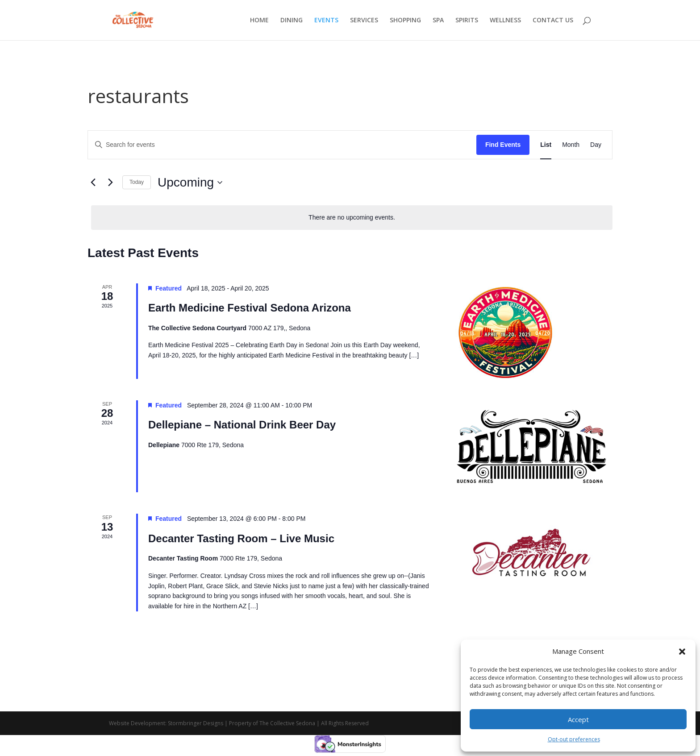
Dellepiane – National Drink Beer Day (242, 425)
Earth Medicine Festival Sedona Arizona (250, 308)
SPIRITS (467, 21)
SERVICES (364, 21)
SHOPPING (405, 21)
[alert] (352, 218)
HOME (259, 21)
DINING (292, 21)
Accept (578, 719)
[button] (682, 652)
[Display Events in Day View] (596, 145)
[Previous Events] (93, 183)
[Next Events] (110, 183)
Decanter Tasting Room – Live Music (241, 538)
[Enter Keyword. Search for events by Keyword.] (282, 145)
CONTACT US (553, 21)
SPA (438, 21)
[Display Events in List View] (546, 145)
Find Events (503, 145)
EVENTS (326, 21)
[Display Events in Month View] (571, 145)
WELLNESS (505, 21)
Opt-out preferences (574, 739)
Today (137, 182)
